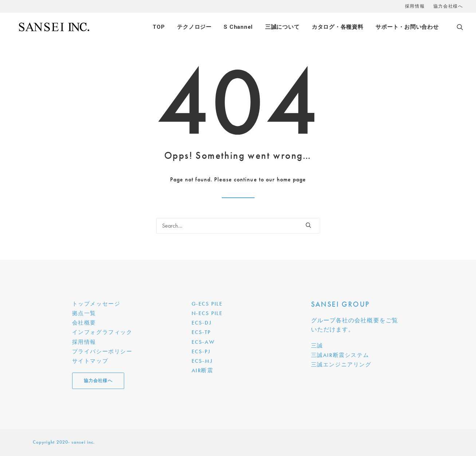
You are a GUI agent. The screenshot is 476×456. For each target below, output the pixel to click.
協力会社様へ (448, 6)
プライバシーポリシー (102, 351)
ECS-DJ (202, 323)
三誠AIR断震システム (340, 355)
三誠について (282, 27)
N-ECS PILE (207, 313)
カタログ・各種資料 (338, 27)
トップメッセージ (96, 304)
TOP (159, 27)
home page (292, 179)
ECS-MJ (202, 361)
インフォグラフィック (102, 332)
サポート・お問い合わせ (407, 27)
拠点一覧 (84, 313)
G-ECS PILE (207, 304)
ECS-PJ (201, 351)
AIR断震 (202, 370)
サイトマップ (90, 361)
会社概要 (84, 323)
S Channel (238, 27)
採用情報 (415, 6)
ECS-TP (201, 332)
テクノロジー (194, 27)
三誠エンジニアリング (341, 365)
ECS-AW (203, 342)
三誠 (317, 346)
